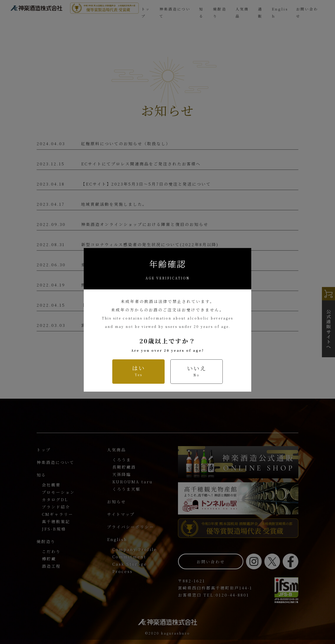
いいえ (197, 359)
